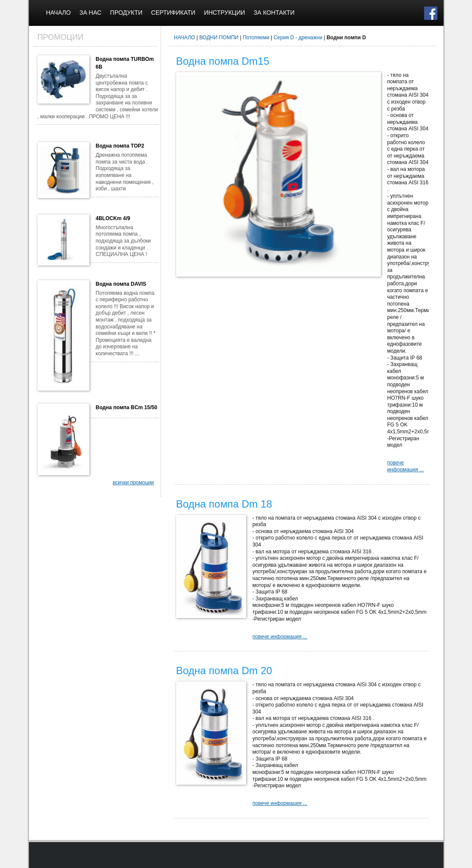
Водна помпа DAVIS (121, 284)
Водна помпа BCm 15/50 (127, 407)
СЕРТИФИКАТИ (173, 13)
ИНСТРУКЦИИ (224, 13)
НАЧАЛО (59, 13)
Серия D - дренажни (298, 38)
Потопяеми (256, 38)
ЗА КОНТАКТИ (274, 13)
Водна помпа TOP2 (120, 146)
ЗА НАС (90, 13)
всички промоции (133, 483)
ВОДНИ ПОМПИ (219, 38)
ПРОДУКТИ (126, 13)
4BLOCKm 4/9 (113, 218)
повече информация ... (406, 466)
